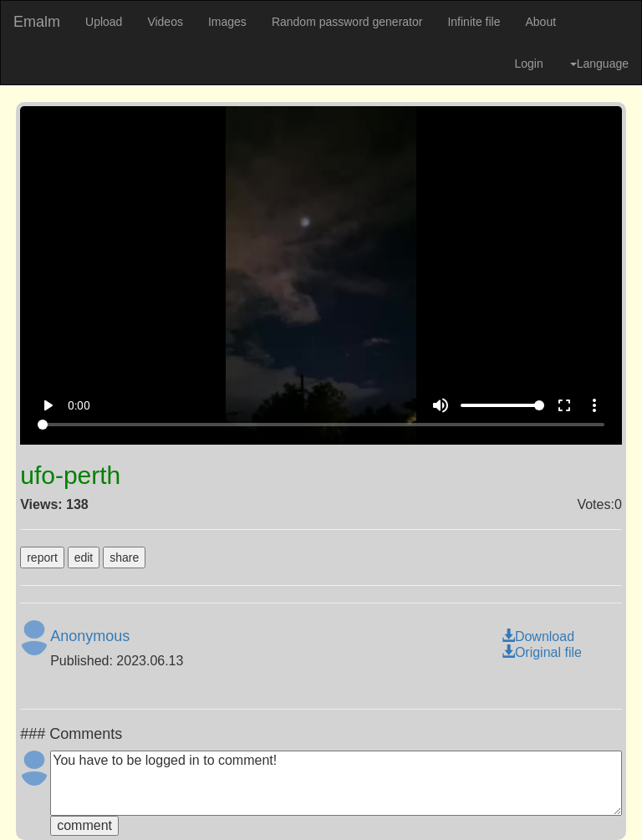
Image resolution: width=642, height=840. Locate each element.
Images (227, 22)
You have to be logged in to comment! (336, 783)
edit (84, 557)
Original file (542, 652)
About (540, 22)
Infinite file (474, 22)
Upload (104, 22)
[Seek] (321, 425)
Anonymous (90, 636)
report (42, 557)
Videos (165, 22)
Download (538, 636)
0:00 (79, 405)
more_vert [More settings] (594, 405)
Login (528, 64)
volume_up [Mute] (441, 405)
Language (599, 64)
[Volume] (502, 405)
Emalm (37, 22)
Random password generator (347, 22)
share (124, 557)
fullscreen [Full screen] (564, 405)
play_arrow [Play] (48, 405)
